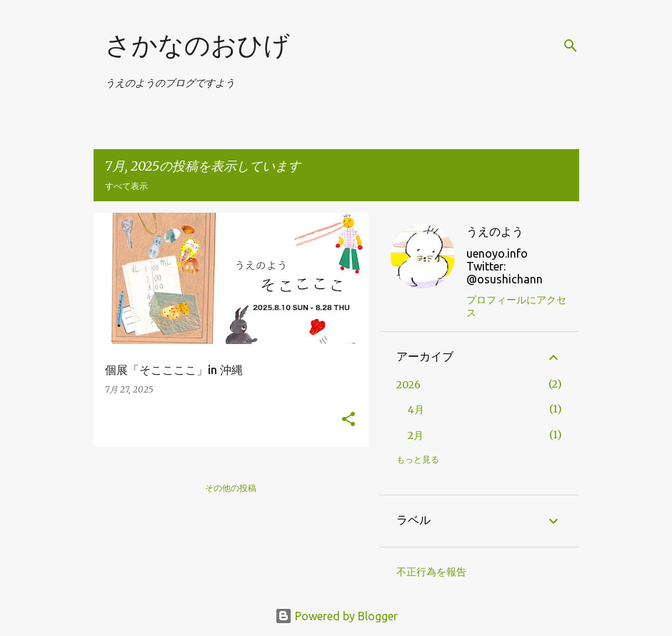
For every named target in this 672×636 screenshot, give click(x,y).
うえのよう (495, 231)
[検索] (571, 46)
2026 (408, 385)
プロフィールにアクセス (516, 306)
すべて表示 (126, 186)
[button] (348, 420)
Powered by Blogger (336, 616)
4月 (416, 410)
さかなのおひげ (197, 46)
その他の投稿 (231, 488)
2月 (416, 435)
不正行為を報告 (431, 572)
